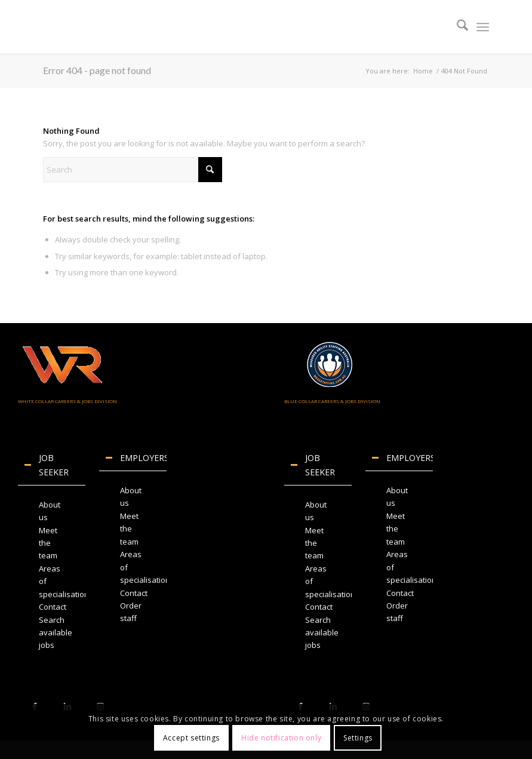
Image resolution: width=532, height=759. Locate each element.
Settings (358, 738)
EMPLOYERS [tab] (136, 458)
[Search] (456, 27)
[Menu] (483, 27)
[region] (52, 575)
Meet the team (48, 543)
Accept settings (191, 738)
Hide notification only (281, 738)
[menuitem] (456, 27)
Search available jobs (56, 633)
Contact (53, 607)
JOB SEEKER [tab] (46, 465)
